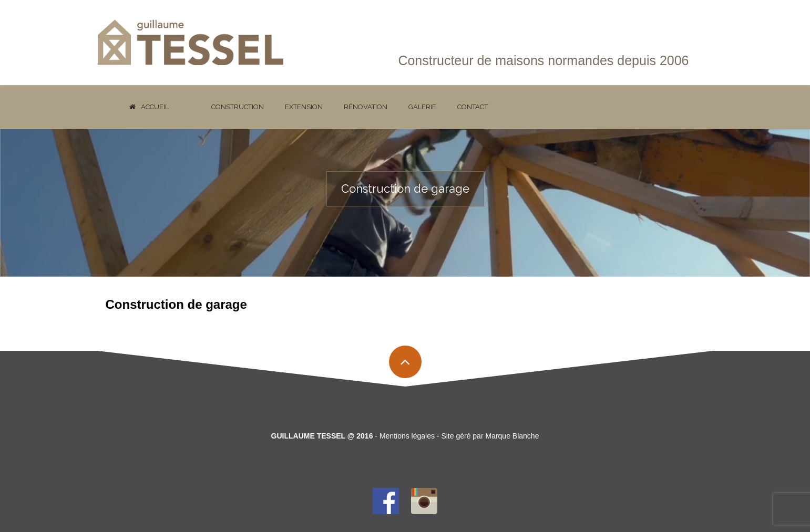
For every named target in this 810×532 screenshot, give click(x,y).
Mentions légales (407, 436)
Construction (238, 107)
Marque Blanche (512, 436)
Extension (304, 107)
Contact (473, 107)
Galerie (422, 107)
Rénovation (366, 107)
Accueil (149, 107)
